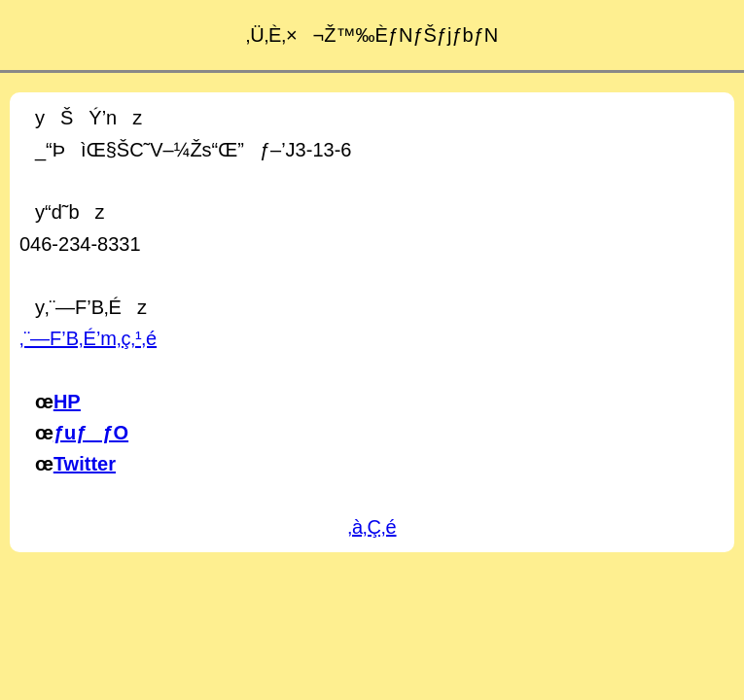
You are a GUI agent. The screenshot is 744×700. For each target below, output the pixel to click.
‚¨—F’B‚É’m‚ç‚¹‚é (88, 338)
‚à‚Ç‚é (372, 527)
